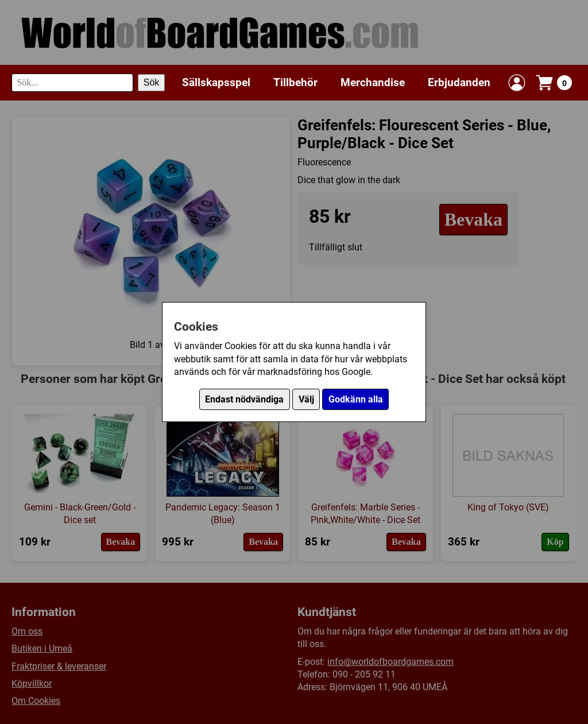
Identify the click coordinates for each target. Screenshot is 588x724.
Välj (306, 399)
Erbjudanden (459, 82)
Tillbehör (295, 82)
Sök (152, 82)
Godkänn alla (356, 399)
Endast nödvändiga (244, 399)
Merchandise (373, 82)
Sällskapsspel (216, 82)
